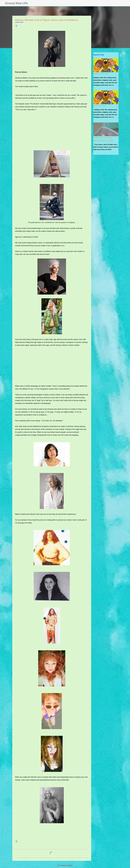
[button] (16, 26)
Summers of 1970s (101, 74)
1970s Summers (100, 106)
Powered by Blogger (65, 865)
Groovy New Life (16, 3)
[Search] (30, 3)
